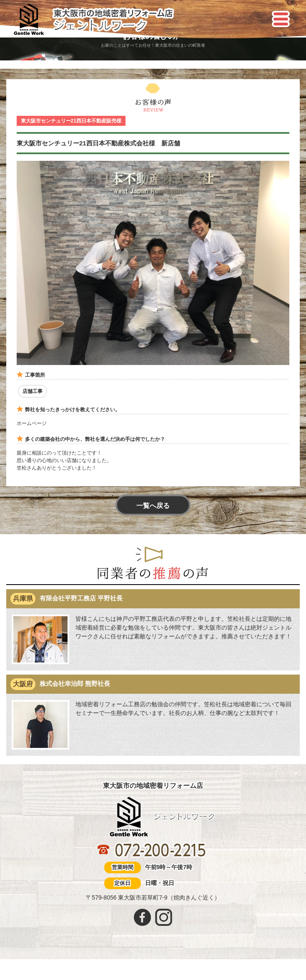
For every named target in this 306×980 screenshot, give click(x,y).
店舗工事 (33, 391)
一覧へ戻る (153, 506)
